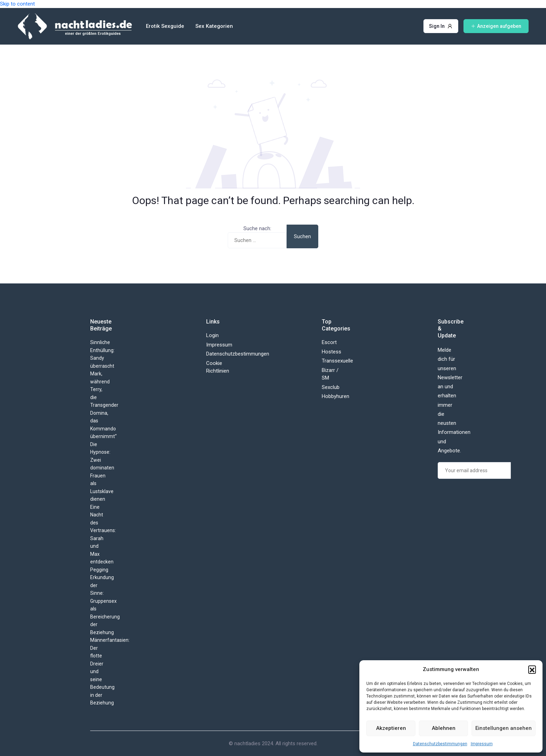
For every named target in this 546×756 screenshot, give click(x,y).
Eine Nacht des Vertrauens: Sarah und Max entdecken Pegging (103, 538)
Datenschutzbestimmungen (440, 744)
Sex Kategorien (214, 26)
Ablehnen (444, 728)
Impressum (482, 744)
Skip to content (17, 4)
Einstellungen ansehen (504, 728)
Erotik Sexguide (165, 26)
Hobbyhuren (336, 396)
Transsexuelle (337, 361)
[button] (532, 669)
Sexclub (331, 387)
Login (212, 335)
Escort (329, 342)
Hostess (331, 352)
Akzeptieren (391, 728)
